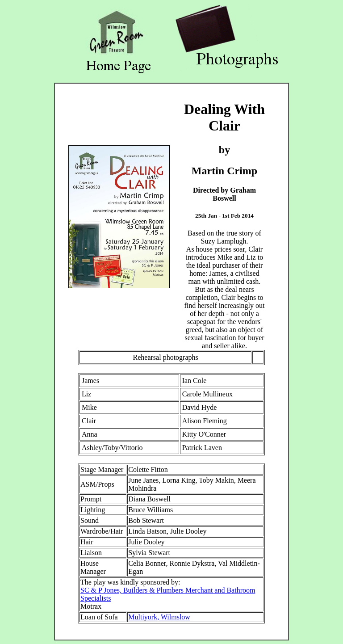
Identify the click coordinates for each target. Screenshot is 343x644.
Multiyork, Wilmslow (159, 617)
